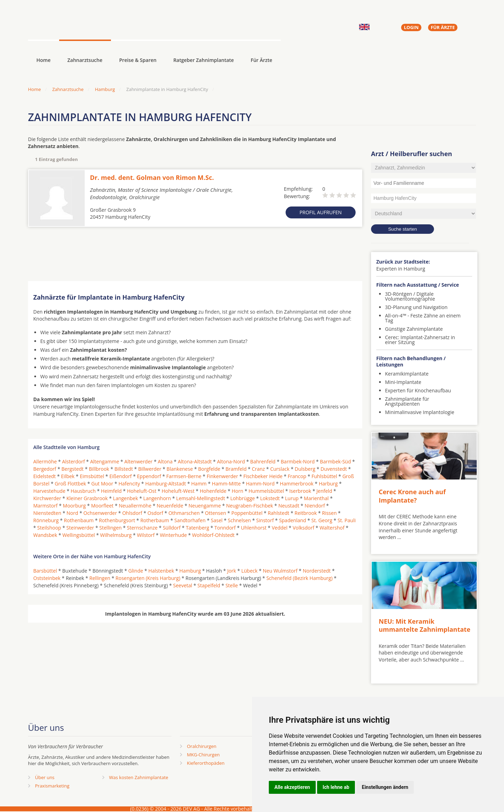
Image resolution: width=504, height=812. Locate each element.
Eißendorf (120, 476)
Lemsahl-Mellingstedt (201, 498)
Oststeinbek (47, 578)
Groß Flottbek (70, 484)
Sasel (217, 520)
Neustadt (289, 506)
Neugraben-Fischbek (250, 506)
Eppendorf (149, 476)
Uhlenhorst (254, 528)
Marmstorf (45, 506)
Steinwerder (80, 528)
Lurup (292, 498)
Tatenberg (198, 528)
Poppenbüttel (247, 513)
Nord (72, 513)
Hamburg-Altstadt (166, 484)
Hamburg (105, 89)
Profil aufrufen (321, 212)
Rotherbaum (155, 520)
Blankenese (180, 469)
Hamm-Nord (260, 484)
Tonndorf (225, 528)
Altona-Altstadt (195, 461)
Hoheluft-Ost (142, 491)
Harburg (328, 484)
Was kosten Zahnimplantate (139, 777)
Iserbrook (300, 491)
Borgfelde (209, 469)
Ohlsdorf (132, 513)
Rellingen (100, 578)
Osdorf (155, 513)
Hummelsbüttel (266, 491)
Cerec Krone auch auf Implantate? (412, 496)
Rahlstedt (279, 513)
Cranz (258, 469)
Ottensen (216, 513)
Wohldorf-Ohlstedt (213, 535)
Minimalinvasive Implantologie (420, 412)
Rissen (329, 513)
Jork (232, 571)
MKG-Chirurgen (203, 755)
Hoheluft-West (178, 491)
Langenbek (126, 498)
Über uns (45, 777)
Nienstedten (47, 513)
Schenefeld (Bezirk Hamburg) (299, 578)
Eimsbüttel (92, 476)
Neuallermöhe (135, 506)
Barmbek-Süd (335, 461)
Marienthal (316, 498)
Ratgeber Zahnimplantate (204, 60)
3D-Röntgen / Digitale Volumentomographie (410, 296)
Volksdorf (303, 528)
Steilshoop (49, 528)
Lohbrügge (243, 498)
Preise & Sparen (138, 60)
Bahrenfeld (263, 461)
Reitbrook (306, 513)
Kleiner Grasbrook (87, 498)
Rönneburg (46, 520)
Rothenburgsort (117, 520)
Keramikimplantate (407, 374)
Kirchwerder (47, 498)
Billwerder (150, 469)
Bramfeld (236, 469)
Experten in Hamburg (401, 269)
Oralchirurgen (202, 746)
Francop (297, 476)
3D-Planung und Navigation (416, 307)
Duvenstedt (334, 469)
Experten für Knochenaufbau (418, 390)
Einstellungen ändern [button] (385, 787)
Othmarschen (184, 513)
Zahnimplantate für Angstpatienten (407, 401)
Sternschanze (142, 528)
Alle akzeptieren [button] (292, 787)
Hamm (199, 484)
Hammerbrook (297, 484)
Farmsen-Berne (184, 476)
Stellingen (111, 528)
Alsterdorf (73, 461)
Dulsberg (305, 469)
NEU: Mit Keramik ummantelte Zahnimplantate (425, 625)
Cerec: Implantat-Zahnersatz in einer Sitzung (420, 340)
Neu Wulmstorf (280, 571)
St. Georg (322, 520)
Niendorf (315, 506)
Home (34, 89)
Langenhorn (157, 498)
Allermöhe (45, 461)
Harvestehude (49, 491)
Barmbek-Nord (298, 461)
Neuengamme (205, 506)
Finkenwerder (222, 476)
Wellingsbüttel (79, 535)
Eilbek (68, 476)
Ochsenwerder (100, 513)
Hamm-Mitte (226, 484)
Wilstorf (146, 535)
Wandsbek (45, 535)
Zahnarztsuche (85, 60)
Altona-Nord (231, 461)
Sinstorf (265, 520)
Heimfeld (111, 491)
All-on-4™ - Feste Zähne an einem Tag (423, 318)
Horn (237, 491)
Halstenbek (161, 571)
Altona (165, 461)
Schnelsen (239, 520)
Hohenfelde (213, 491)
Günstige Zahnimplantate (414, 329)
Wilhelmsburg (116, 535)
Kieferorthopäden (206, 763)
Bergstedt (73, 469)
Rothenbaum (79, 520)
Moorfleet (102, 506)
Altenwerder (138, 461)
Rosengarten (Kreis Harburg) (148, 578)
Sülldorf (172, 528)
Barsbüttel (45, 571)
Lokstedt (270, 498)
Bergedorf (45, 469)
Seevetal (183, 585)
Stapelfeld (209, 585)
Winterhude (173, 535)
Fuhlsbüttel (324, 476)
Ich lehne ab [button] (336, 787)
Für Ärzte (261, 60)
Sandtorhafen (190, 520)
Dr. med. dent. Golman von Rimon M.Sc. (152, 177)
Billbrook (99, 469)
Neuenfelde (170, 506)
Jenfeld (324, 491)
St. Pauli (346, 520)
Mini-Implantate (403, 382)
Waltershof (332, 528)
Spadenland (293, 520)
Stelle (232, 585)
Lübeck (249, 571)
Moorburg (75, 506)
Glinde (136, 571)
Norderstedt (317, 571)
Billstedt (124, 469)
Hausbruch (83, 491)
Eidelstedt (44, 476)
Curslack (280, 469)
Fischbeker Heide (263, 476)
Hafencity (129, 484)
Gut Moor (102, 484)
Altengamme (104, 461)
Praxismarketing (52, 786)
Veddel (279, 528)
